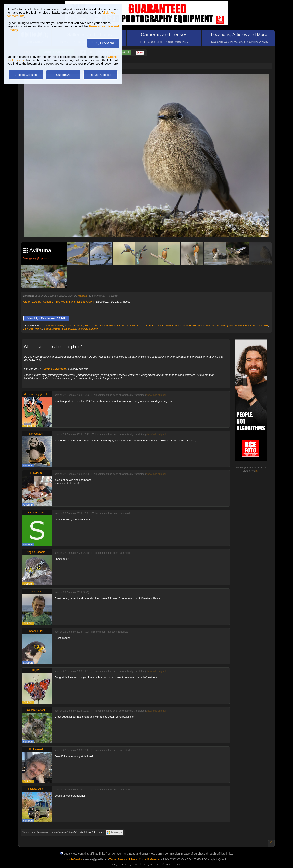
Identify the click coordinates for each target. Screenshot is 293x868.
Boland (104, 326)
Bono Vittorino (118, 326)
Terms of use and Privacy (123, 859)
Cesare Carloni (152, 326)
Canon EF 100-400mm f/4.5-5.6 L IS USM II (69, 302)
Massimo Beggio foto (224, 326)
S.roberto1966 (52, 329)
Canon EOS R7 (33, 302)
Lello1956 (168, 326)
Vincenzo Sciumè (88, 329)
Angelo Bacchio (74, 326)
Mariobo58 (204, 326)
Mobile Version (75, 859)
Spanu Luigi (69, 329)
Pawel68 (28, 329)
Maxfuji (83, 296)
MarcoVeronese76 (186, 326)
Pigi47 (39, 329)
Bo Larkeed (91, 326)
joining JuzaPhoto (55, 369)
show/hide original (156, 395)
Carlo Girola (134, 326)
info (257, 471)
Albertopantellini (54, 326)
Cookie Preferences (150, 859)
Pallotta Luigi (261, 326)
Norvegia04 (245, 326)
